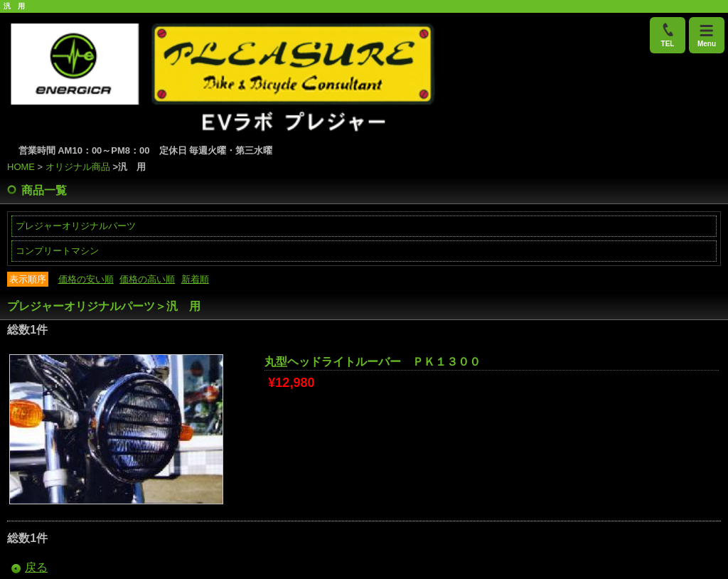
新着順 (195, 279)
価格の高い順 (147, 279)
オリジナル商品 (78, 167)
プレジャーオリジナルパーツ (76, 226)
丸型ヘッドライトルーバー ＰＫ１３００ (373, 362)
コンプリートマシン (57, 251)
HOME (21, 167)
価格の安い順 (86, 279)
